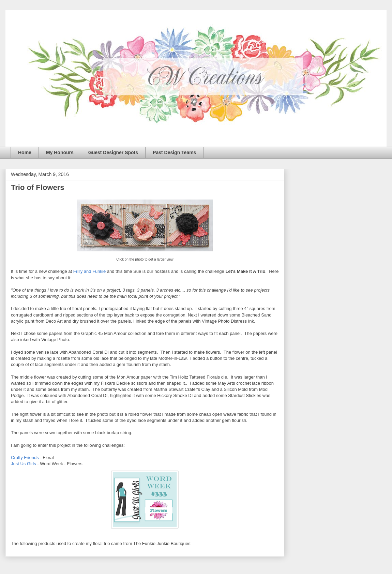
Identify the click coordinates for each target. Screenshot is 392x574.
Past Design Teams (174, 152)
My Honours (60, 152)
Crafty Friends (25, 458)
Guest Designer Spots (113, 152)
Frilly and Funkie (89, 271)
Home (25, 152)
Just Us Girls (24, 464)
